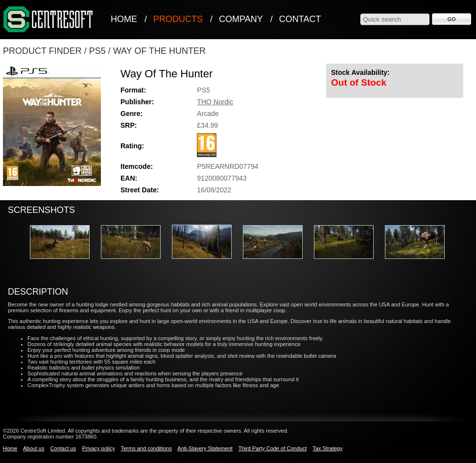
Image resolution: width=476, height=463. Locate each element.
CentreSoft (48, 20)
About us (34, 448)
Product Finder (42, 51)
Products (178, 19)
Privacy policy (98, 448)
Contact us (63, 448)
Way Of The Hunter (159, 51)
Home (124, 19)
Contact (300, 19)
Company (241, 19)
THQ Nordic (215, 102)
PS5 (97, 51)
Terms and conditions (146, 448)
